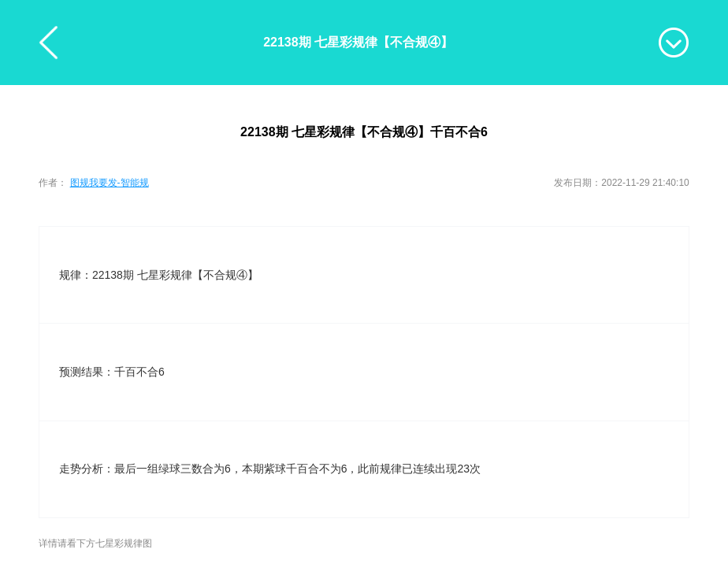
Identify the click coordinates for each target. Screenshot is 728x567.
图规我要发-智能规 (110, 183)
